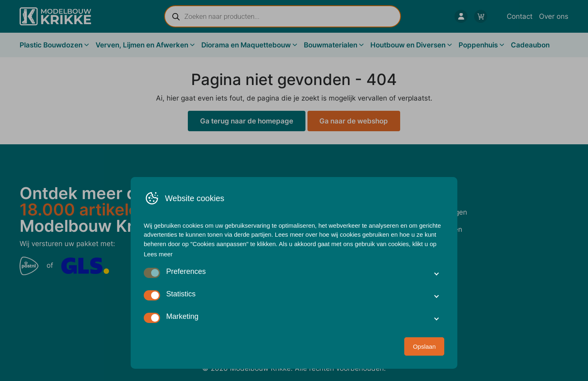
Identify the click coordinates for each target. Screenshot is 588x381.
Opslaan (424, 346)
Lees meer (158, 254)
